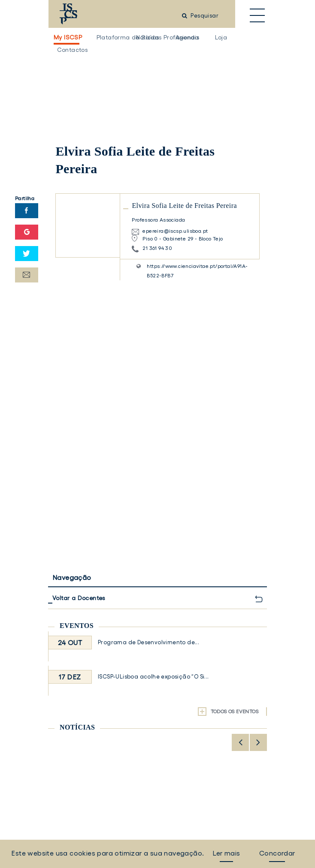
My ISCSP (67, 37)
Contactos (68, 50)
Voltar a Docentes (79, 598)
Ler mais (226, 853)
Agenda (187, 37)
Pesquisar (200, 16)
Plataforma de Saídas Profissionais (108, 37)
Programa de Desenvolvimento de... (148, 642)
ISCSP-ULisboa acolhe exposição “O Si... (153, 677)
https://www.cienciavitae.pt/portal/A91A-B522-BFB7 (197, 271)
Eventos (77, 626)
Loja (221, 37)
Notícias (147, 37)
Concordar (277, 853)
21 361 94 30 (157, 248)
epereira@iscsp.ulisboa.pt (175, 231)
